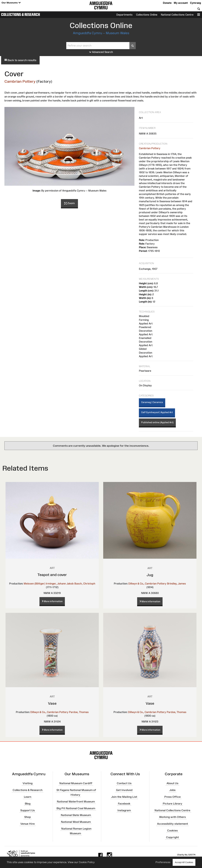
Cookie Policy (87, 862)
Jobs (172, 790)
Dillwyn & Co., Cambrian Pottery (147, 584)
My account (181, 3)
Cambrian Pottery (20, 81)
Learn (28, 797)
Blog (28, 804)
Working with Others (172, 817)
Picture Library (172, 804)
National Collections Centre (177, 15)
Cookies (172, 831)
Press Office (172, 797)
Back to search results (20, 60)
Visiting (28, 783)
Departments (124, 15)
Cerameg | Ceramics (152, 402)
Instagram (124, 810)
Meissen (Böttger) (34, 584)
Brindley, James (176, 584)
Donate (167, 3)
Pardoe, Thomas (79, 712)
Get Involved (124, 790)
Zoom (69, 203)
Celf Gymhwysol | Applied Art (157, 412)
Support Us (28, 810)
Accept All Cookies (184, 862)
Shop (28, 817)
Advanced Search (101, 52)
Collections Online (147, 15)
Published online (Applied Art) (157, 422)
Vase (52, 703)
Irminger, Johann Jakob (60, 584)
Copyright (172, 837)
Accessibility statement (172, 824)
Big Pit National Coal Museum (76, 808)
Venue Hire (28, 824)
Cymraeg (195, 3)
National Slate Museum (76, 815)
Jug (150, 575)
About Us (172, 783)
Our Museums (11, 3)
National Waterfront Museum (76, 802)
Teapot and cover (52, 575)
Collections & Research (21, 14)
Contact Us (124, 783)
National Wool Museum (76, 822)
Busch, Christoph (85, 584)
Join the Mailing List (124, 797)
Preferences (163, 862)
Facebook (124, 804)
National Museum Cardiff (76, 783)
